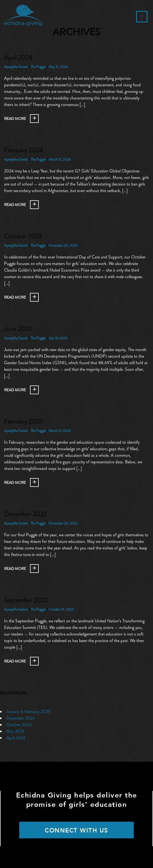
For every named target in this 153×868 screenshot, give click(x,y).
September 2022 (26, 600)
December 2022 (25, 514)
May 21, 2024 (58, 67)
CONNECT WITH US (76, 831)
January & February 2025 (28, 712)
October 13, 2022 (61, 609)
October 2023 (23, 236)
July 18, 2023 (58, 338)
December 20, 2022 (63, 523)
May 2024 (15, 731)
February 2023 (23, 421)
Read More (15, 119)
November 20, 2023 (63, 245)
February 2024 (24, 150)
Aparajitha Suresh (16, 67)
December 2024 (20, 718)
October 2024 (19, 725)
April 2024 (18, 57)
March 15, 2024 (60, 159)
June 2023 (18, 329)
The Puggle (38, 67)
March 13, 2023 (60, 431)
